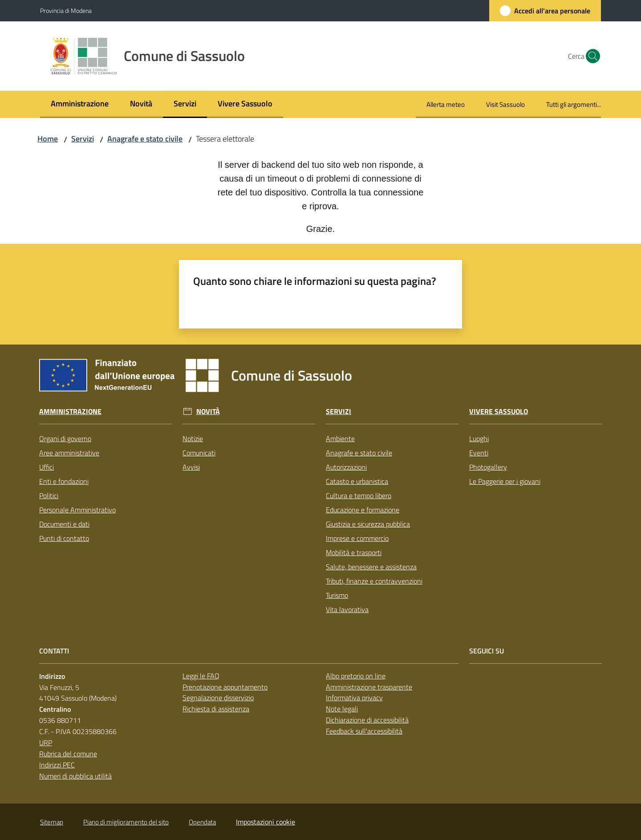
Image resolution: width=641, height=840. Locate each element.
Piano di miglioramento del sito (126, 822)
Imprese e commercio (357, 538)
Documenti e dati (64, 524)
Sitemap (52, 822)
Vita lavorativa (347, 609)
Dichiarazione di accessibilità (367, 720)
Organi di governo (65, 438)
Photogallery (488, 467)
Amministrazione (70, 412)
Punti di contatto (64, 538)
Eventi (479, 453)
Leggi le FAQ (201, 676)
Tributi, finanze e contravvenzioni (374, 581)
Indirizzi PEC (57, 765)
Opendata (202, 822)
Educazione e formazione (363, 510)
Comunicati (199, 453)
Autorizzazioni (346, 467)
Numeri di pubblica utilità (75, 776)
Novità (208, 412)
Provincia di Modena (66, 10)
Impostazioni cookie (266, 822)
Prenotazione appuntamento (225, 687)
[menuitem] (80, 104)
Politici (49, 495)
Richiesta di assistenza (216, 709)
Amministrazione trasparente (369, 687)
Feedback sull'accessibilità (364, 731)
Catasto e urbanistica (357, 481)
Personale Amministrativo (77, 510)
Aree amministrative (69, 453)
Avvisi (191, 467)
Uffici (47, 467)
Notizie (193, 438)
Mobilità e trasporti (354, 552)
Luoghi (479, 438)
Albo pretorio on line (356, 676)
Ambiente (340, 438)
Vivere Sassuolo (499, 412)
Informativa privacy (354, 698)
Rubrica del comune (68, 754)
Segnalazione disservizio (218, 698)
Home (48, 139)
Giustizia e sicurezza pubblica (368, 524)
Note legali (342, 709)
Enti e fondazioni (64, 481)
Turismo (337, 595)
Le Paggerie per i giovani (505, 481)
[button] (590, 56)
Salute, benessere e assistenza (371, 567)
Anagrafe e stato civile (145, 139)
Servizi (83, 139)
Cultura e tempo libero (359, 495)
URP (46, 743)
